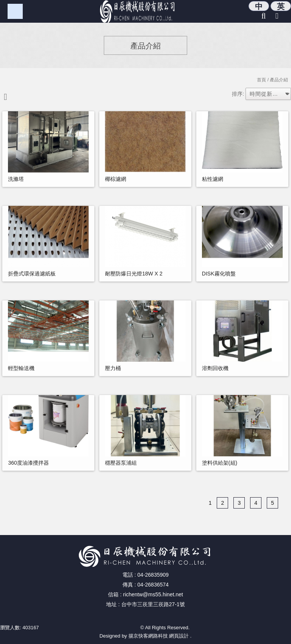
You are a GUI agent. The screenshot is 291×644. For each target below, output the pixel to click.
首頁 (261, 80)
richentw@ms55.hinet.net (153, 594)
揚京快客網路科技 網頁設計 (159, 636)
